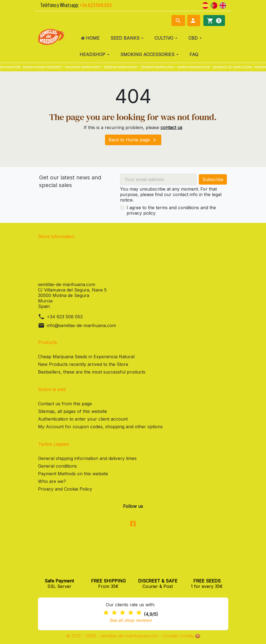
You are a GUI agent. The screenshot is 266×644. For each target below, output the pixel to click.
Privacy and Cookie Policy (65, 489)
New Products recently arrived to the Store (83, 364)
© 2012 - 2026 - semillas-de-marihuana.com (112, 636)
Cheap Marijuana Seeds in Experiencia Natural (86, 357)
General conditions (57, 466)
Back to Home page (133, 140)
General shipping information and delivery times (87, 458)
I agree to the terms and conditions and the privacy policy (171, 210)
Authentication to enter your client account (83, 419)
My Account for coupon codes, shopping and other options (100, 427)
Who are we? (52, 481)
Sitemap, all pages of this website (72, 411)
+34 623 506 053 (65, 317)
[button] (194, 21)
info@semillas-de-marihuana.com (81, 325)
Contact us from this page (65, 404)
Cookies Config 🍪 (181, 636)
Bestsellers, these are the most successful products (92, 372)
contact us (171, 127)
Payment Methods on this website (73, 474)
